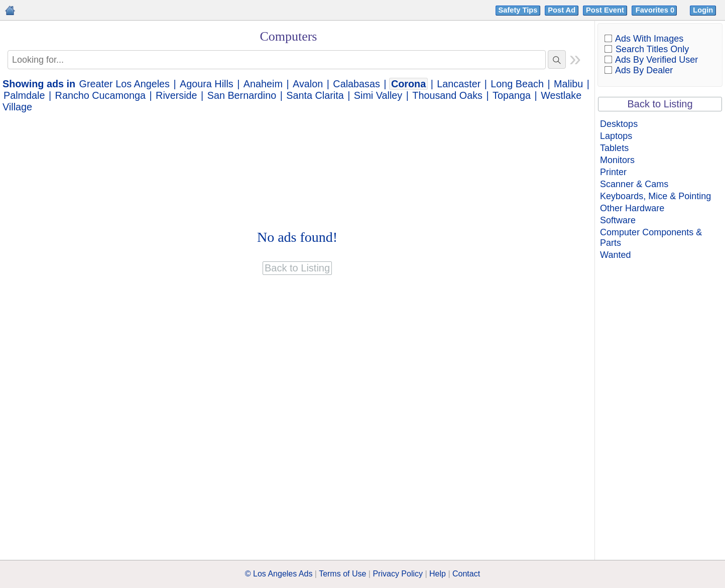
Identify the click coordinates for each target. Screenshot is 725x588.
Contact (466, 574)
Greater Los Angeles (125, 84)
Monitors (617, 160)
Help (438, 574)
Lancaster (459, 84)
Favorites (656, 10)
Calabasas (356, 84)
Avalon (308, 84)
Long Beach (517, 84)
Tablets (614, 148)
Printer (613, 172)
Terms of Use (342, 574)
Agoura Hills (207, 84)
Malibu (568, 84)
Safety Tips (518, 10)
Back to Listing (660, 104)
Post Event (605, 10)
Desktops (619, 124)
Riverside (176, 95)
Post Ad (562, 10)
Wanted (615, 255)
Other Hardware (632, 208)
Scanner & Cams (634, 184)
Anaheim (263, 84)
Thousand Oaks (447, 95)
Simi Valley (378, 95)
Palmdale (24, 95)
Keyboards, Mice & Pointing (655, 196)
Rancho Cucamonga (100, 95)
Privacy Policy (398, 574)
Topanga (512, 95)
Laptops (616, 136)
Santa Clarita (315, 95)
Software (618, 220)
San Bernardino (242, 95)
